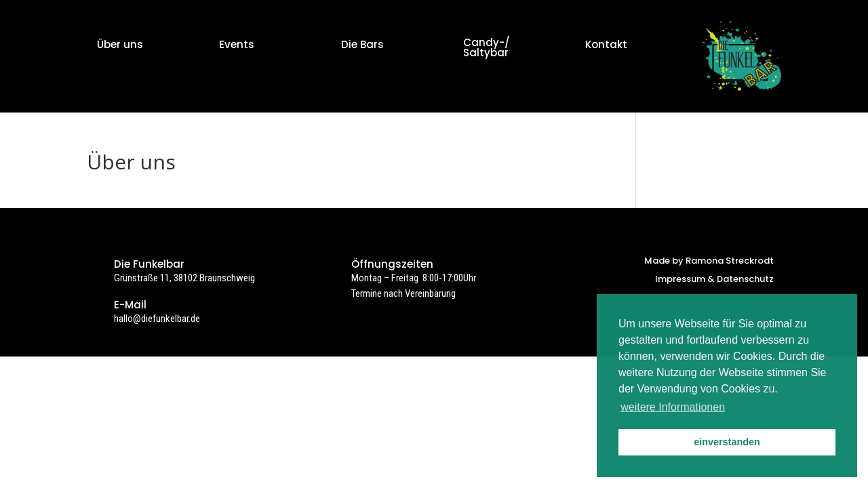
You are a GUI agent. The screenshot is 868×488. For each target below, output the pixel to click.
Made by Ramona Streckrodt (709, 261)
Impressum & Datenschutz (714, 279)
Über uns (120, 44)
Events (237, 44)
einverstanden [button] (727, 442)
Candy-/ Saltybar (487, 47)
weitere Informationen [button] (673, 407)
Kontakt (606, 44)
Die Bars (362, 44)
